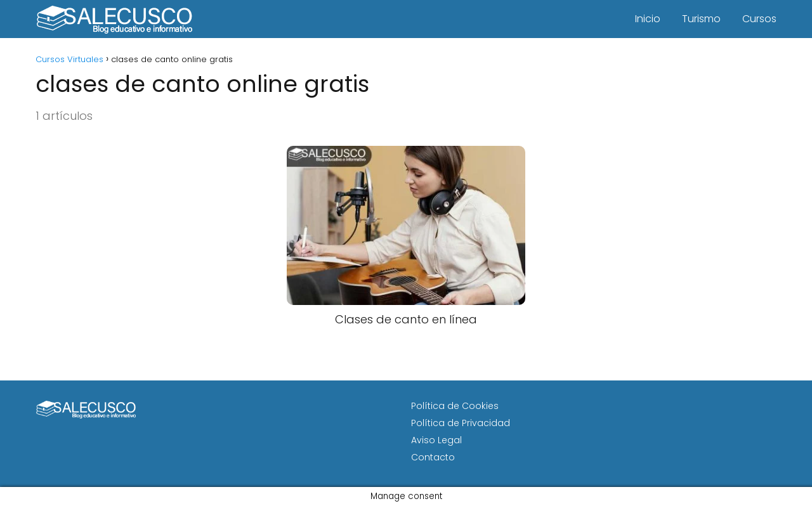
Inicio (648, 19)
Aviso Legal (436, 440)
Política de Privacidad (461, 423)
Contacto (433, 457)
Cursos (759, 19)
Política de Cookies (455, 406)
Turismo (701, 19)
